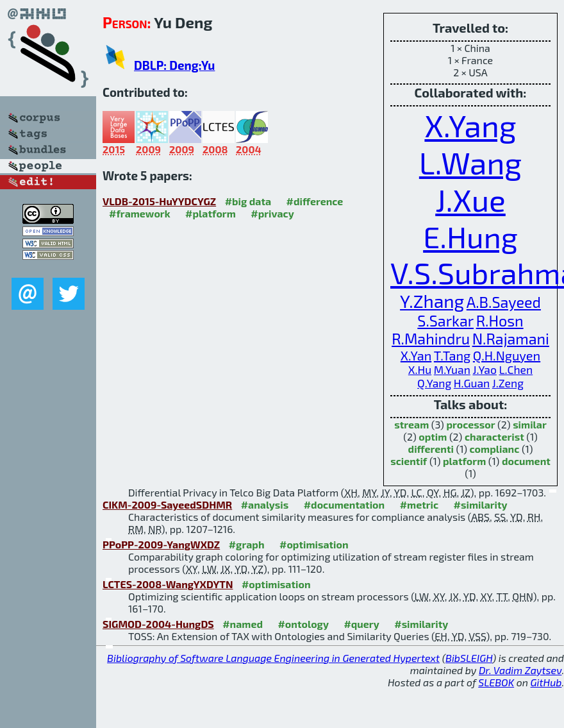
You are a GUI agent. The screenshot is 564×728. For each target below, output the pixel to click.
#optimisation (314, 544)
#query (361, 624)
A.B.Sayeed (504, 302)
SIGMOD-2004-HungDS (158, 624)
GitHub (546, 682)
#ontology (303, 624)
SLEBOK (496, 682)
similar (530, 424)
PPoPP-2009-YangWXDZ (161, 544)
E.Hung (470, 236)
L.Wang (470, 162)
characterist (494, 436)
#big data (248, 201)
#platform (211, 213)
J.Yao (484, 370)
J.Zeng (508, 383)
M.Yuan (452, 370)
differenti (431, 449)
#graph (247, 544)
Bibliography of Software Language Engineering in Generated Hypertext (273, 658)
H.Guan (472, 383)
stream (411, 424)
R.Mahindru (431, 339)
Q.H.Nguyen (507, 355)
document (526, 461)
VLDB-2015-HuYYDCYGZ (159, 201)
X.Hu (420, 370)
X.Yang (470, 125)
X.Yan (416, 355)
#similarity (481, 504)
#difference (315, 201)
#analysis (265, 504)
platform (464, 461)
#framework (140, 213)
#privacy (272, 213)
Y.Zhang (432, 301)
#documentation (344, 504)
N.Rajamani (511, 339)
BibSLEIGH (469, 658)
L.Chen (516, 370)
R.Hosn (500, 321)
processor (470, 424)
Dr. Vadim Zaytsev (520, 670)
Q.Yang (434, 383)
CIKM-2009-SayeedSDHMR (167, 504)
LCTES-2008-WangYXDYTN (168, 584)
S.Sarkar (445, 321)
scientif (409, 461)
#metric (419, 504)
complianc (495, 449)
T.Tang (452, 355)
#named (243, 624)
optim (433, 436)
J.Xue (470, 199)
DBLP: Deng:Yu (174, 65)
